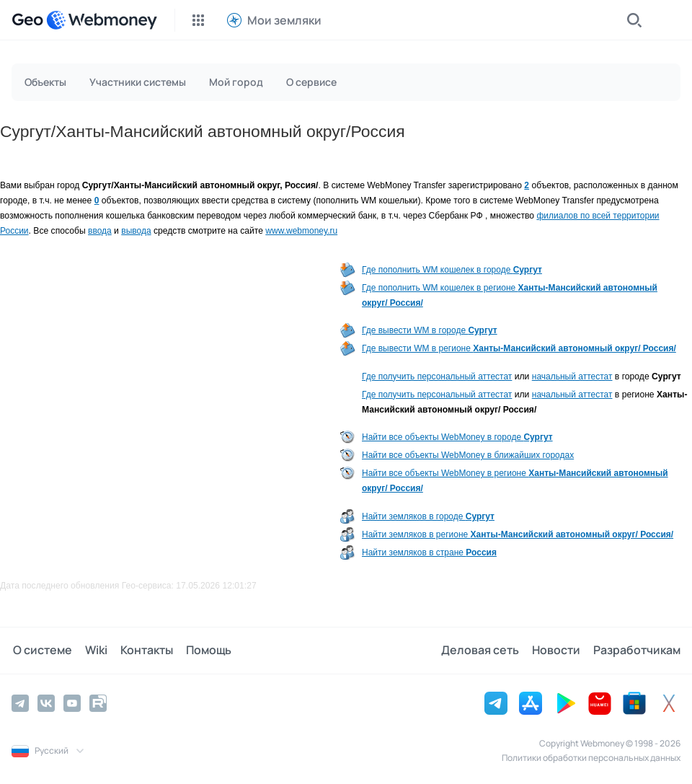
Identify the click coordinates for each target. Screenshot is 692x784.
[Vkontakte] (46, 703)
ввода (100, 231)
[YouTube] (72, 703)
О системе (41, 651)
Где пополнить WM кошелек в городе (452, 270)
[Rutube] (98, 703)
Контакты (142, 651)
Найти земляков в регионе (518, 534)
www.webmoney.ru (301, 231)
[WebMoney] (102, 20)
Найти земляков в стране (429, 552)
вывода (136, 231)
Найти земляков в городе (428, 516)
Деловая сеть (483, 651)
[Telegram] (20, 703)
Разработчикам (637, 651)
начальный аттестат (572, 376)
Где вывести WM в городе (430, 330)
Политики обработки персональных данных (591, 758)
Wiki (93, 651)
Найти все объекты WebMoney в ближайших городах (468, 455)
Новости (558, 651)
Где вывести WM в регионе (519, 348)
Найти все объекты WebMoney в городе (457, 437)
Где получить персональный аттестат (437, 376)
